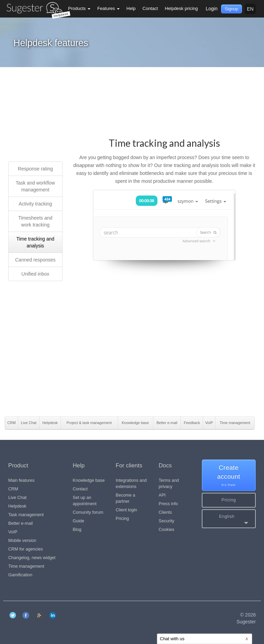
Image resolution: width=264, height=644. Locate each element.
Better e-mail (20, 523)
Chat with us (204, 639)
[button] (229, 519)
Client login (126, 510)
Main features (21, 480)
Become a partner (126, 498)
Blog (77, 530)
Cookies (167, 530)
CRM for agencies (26, 549)
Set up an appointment (85, 501)
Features (108, 8)
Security (167, 521)
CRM (13, 489)
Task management (26, 515)
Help (131, 8)
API (162, 495)
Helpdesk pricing (181, 8)
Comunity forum (88, 512)
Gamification (20, 575)
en (250, 9)
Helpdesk (17, 506)
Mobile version (22, 541)
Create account (229, 476)
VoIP (13, 532)
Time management (26, 566)
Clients (166, 512)
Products (79, 8)
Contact (150, 8)
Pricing (123, 519)
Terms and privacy (169, 484)
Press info (168, 504)
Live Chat (17, 498)
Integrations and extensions (131, 484)
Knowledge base (89, 480)
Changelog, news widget (32, 558)
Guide (79, 521)
